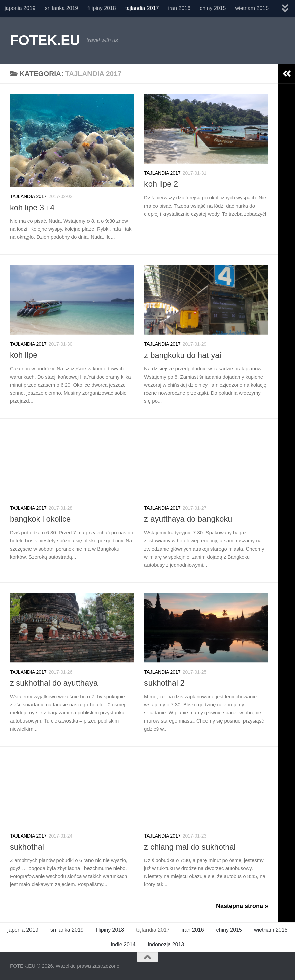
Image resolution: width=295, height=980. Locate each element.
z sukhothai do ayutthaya (54, 683)
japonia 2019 (20, 8)
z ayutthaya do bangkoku (188, 519)
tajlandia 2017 (142, 8)
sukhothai (27, 847)
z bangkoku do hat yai (183, 355)
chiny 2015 (213, 8)
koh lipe (24, 355)
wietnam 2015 (252, 8)
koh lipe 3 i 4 (32, 208)
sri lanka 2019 (62, 8)
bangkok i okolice (40, 519)
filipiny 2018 (102, 8)
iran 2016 (179, 8)
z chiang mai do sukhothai (190, 847)
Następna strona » (242, 906)
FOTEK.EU (45, 40)
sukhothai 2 (164, 683)
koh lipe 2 (161, 184)
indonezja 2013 (166, 945)
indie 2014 (123, 945)
